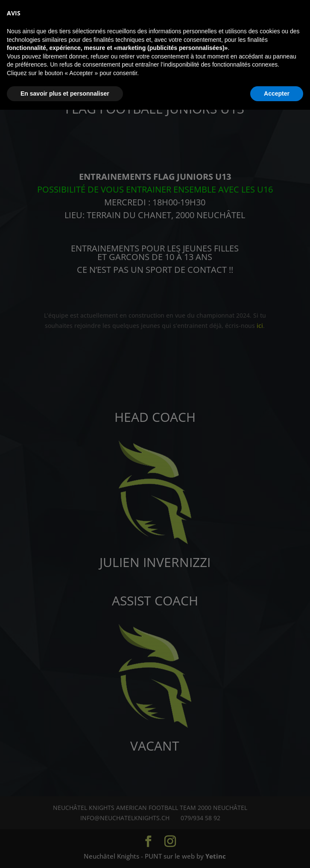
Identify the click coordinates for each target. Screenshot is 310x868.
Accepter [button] (277, 851)
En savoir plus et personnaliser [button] (65, 851)
